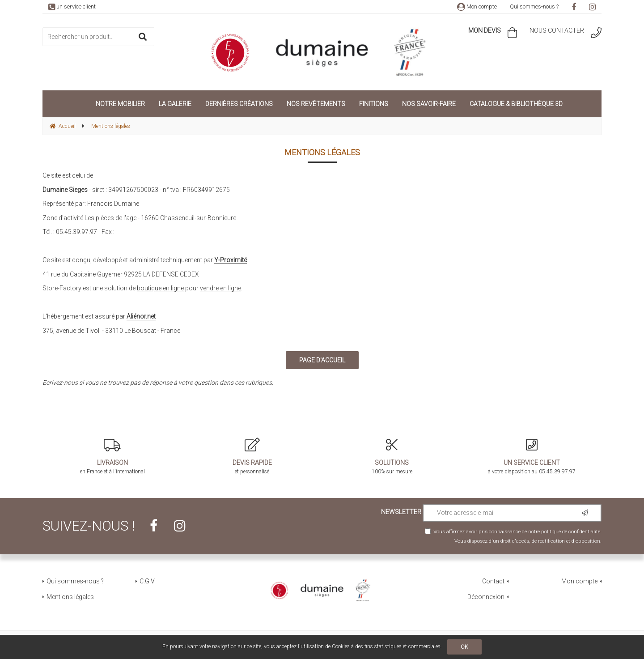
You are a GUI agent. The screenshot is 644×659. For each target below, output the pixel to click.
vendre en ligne (220, 288)
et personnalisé (252, 456)
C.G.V (147, 581)
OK (464, 647)
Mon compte (477, 6)
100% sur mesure (392, 456)
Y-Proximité (231, 260)
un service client (72, 6)
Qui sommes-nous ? (534, 6)
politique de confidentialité (571, 531)
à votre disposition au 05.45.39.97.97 (532, 456)
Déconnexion (486, 597)
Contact (493, 581)
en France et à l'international (112, 456)
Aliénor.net (141, 316)
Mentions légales (70, 597)
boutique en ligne (160, 288)
